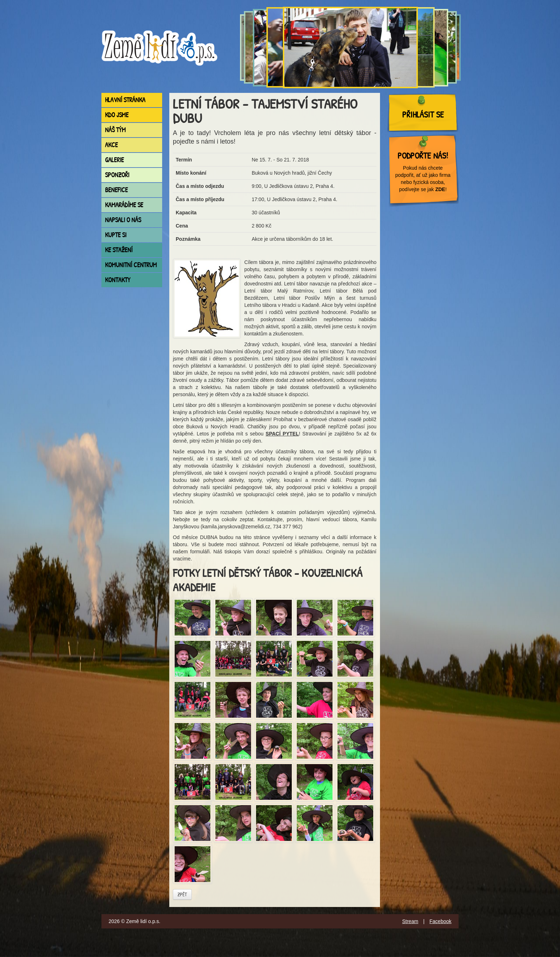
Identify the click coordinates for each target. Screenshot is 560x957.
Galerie (114, 160)
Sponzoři (117, 175)
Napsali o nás (123, 220)
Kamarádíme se (124, 205)
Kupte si (116, 235)
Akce (111, 145)
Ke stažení (119, 250)
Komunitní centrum (131, 265)
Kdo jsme (117, 115)
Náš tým (115, 130)
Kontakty (118, 280)
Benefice (116, 190)
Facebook (441, 921)
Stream (410, 921)
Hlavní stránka (125, 100)
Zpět (182, 894)
